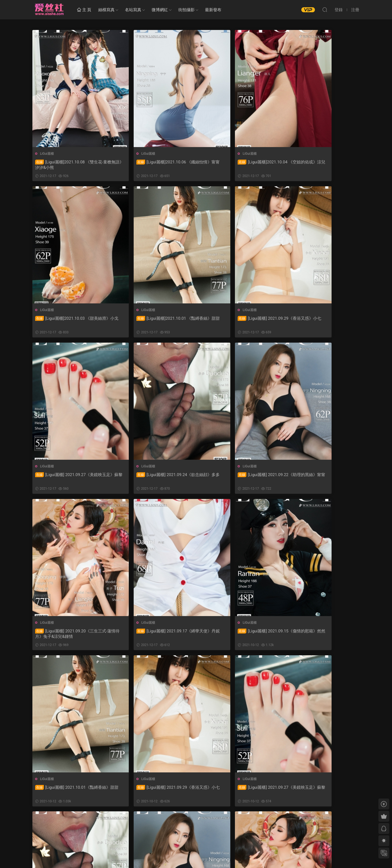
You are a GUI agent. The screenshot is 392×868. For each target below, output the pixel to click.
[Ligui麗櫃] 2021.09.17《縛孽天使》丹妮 (235, 478)
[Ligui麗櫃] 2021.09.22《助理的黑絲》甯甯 (71, 478)
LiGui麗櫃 (47, 154)
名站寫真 (133, 10)
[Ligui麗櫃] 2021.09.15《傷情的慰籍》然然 (320, 478)
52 (195, 822)
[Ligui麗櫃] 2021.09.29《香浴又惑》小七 (152, 321)
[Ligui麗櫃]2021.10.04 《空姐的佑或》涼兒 (237, 165)
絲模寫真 (106, 10)
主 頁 (84, 10)
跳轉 (237, 822)
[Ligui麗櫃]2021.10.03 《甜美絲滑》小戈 (318, 165)
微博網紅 (160, 10)
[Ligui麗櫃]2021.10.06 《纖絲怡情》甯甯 (152, 165)
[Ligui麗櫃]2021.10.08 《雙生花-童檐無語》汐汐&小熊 (69, 165)
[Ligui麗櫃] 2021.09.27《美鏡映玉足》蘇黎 (237, 321)
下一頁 (209, 822)
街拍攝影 (186, 10)
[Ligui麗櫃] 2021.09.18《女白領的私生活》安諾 (237, 791)
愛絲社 (49, 10)
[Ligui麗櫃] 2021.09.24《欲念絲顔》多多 (318, 321)
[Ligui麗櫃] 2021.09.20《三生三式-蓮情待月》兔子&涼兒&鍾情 (152, 478)
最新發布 (213, 10)
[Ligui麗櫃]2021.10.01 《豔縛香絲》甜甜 (69, 321)
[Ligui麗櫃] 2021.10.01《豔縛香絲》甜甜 (69, 635)
